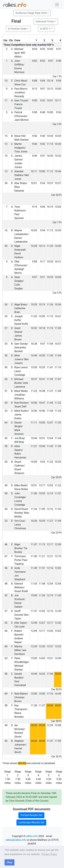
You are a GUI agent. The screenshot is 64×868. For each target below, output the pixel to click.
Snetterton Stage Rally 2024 (31, 13)
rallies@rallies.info (16, 840)
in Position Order (17, 29)
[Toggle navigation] (57, 5)
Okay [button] (9, 862)
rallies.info (32, 836)
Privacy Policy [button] (49, 854)
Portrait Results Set (31, 815)
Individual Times (45, 21)
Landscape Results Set (31, 822)
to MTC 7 (45, 29)
